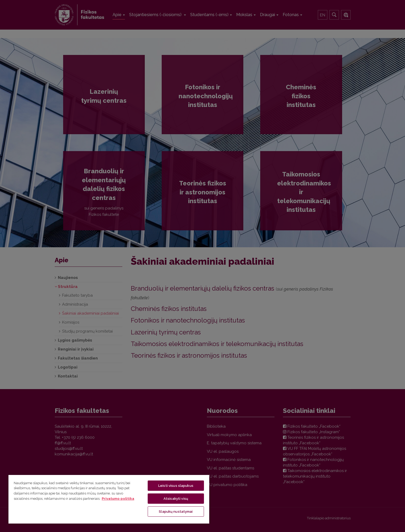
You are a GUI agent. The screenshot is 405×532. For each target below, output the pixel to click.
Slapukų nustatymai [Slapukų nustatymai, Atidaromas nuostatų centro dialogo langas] (176, 512)
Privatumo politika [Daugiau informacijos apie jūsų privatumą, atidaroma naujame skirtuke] (118, 499)
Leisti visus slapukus (176, 486)
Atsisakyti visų (176, 499)
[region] (109, 499)
